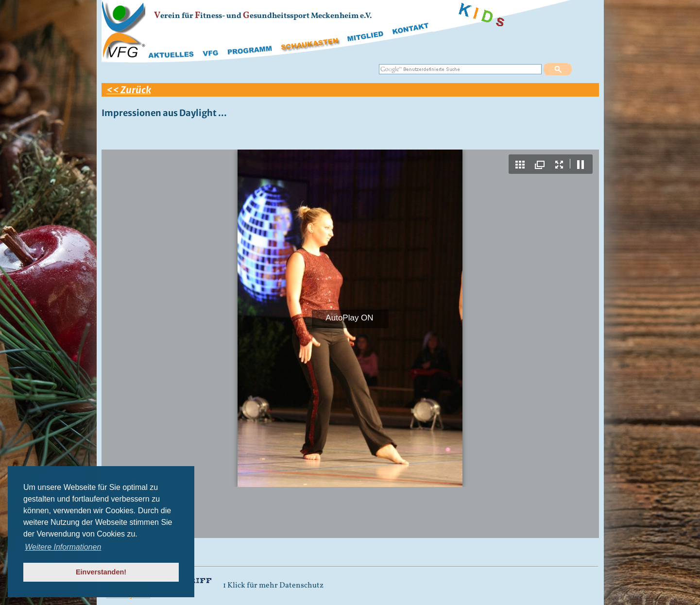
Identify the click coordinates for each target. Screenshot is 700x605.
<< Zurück (129, 90)
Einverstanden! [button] (101, 572)
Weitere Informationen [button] (63, 547)
